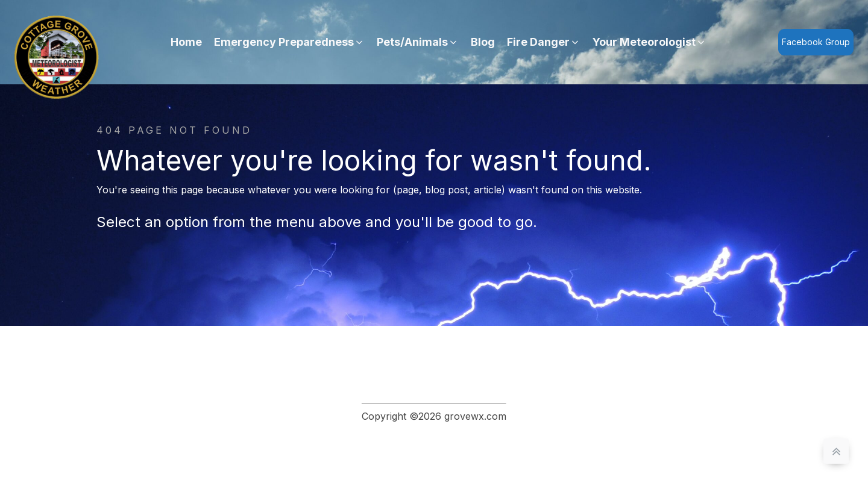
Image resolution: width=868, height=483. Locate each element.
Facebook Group (816, 42)
